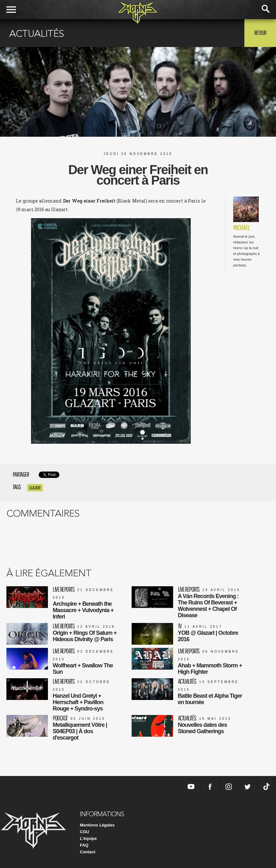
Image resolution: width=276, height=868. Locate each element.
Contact (88, 852)
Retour (260, 33)
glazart (35, 488)
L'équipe (88, 838)
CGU (84, 832)
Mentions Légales (97, 825)
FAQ (84, 845)
